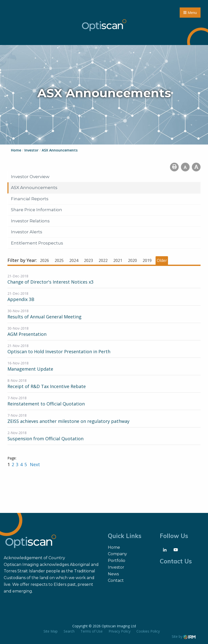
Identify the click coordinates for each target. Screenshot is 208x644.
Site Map (51, 631)
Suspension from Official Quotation (45, 439)
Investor (116, 567)
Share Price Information (37, 210)
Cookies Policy (148, 631)
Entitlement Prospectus (37, 243)
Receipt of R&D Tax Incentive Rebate (47, 386)
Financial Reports (30, 199)
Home (114, 547)
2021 (118, 260)
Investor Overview (30, 177)
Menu (190, 13)
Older (162, 260)
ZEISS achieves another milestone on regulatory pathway (68, 421)
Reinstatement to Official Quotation (46, 404)
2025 (59, 260)
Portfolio (117, 561)
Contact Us (176, 561)
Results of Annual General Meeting (44, 317)
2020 (132, 260)
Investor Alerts (27, 232)
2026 (44, 260)
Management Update (30, 369)
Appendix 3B (21, 299)
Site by (184, 636)
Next (34, 464)
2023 (88, 260)
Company (117, 554)
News (113, 574)
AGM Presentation (27, 334)
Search (69, 631)
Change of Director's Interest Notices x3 (50, 282)
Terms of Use (92, 631)
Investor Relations (30, 221)
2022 (103, 260)
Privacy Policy (120, 631)
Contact (116, 580)
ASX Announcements (34, 188)
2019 (147, 260)
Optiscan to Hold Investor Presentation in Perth (59, 351)
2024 (74, 260)
